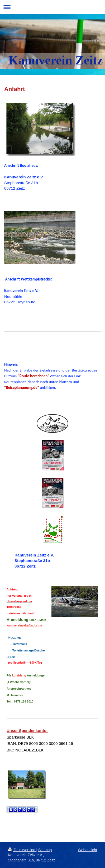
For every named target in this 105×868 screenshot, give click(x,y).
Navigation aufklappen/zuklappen (52, 7)
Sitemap (45, 850)
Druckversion (22, 850)
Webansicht (87, 850)
